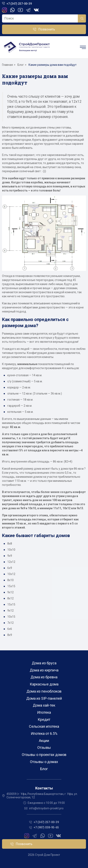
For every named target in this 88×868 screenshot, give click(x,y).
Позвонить (47, 29)
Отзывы (44, 747)
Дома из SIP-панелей (44, 698)
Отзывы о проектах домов (44, 755)
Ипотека (44, 712)
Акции (44, 741)
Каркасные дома (44, 684)
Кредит (44, 719)
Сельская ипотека (44, 726)
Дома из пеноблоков (44, 691)
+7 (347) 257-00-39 (19, 4)
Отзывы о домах (44, 762)
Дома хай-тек (44, 705)
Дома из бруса (44, 663)
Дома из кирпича (44, 670)
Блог (44, 769)
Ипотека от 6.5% (44, 733)
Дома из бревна (44, 677)
